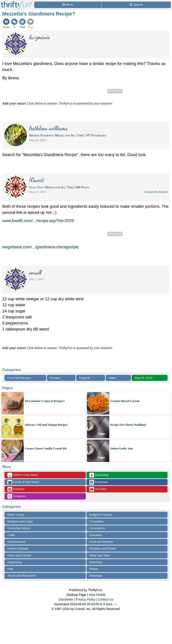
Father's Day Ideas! (23, 475)
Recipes (55, 378)
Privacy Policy (85, 599)
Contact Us (106, 599)
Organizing (14, 562)
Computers (97, 521)
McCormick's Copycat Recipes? (45, 401)
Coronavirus (97, 528)
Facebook (99, 482)
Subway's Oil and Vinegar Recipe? (46, 425)
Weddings (96, 576)
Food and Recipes (19, 378)
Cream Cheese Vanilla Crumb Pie (46, 448)
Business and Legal (20, 521)
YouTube (98, 489)
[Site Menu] (68, 5)
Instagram (17, 496)
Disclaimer (66, 599)
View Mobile (97, 595)
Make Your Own (100, 555)
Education (96, 535)
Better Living (15, 515)
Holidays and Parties (103, 548)
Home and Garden (19, 555)
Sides (112, 378)
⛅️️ (116, 604)
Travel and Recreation (22, 576)
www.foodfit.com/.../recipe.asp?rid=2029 (38, 221)
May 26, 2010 (143, 378)
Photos (94, 569)
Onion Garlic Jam (122, 448)
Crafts (11, 535)
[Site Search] (136, 5)
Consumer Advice (19, 528)
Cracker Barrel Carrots (125, 401)
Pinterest (16, 489)
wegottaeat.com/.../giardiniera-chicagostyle (40, 247)
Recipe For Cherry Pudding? (128, 425)
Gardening (99, 475)
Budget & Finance (101, 515)
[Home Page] (17, 3)
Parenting (96, 562)
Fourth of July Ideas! (23, 482)
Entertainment (16, 542)
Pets (10, 569)
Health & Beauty (18, 548)
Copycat (84, 378)
